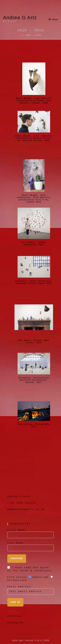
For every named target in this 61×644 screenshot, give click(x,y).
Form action (17, 577)
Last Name (15, 543)
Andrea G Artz (20, 19)
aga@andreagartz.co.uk (26, 509)
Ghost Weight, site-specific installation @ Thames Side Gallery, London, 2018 (34, 99)
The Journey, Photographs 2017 (34, 425)
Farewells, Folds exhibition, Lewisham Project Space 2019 (34, 281)
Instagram (15, 623)
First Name (16, 530)
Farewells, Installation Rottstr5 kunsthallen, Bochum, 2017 (34, 378)
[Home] (21, 35)
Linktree (14, 616)
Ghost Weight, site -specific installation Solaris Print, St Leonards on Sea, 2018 (34, 136)
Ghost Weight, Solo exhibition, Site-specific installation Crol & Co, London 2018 (34, 196)
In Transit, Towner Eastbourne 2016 (34, 243)
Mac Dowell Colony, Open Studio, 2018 (34, 341)
